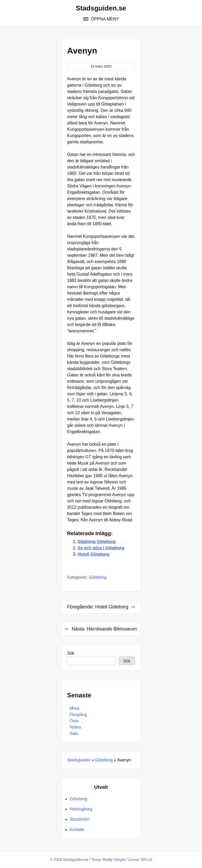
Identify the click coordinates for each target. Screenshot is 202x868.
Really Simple (114, 860)
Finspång (78, 715)
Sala (74, 733)
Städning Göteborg (97, 542)
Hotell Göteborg (94, 554)
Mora (74, 708)
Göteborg (98, 577)
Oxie (74, 721)
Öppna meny (104, 19)
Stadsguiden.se (101, 8)
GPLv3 (146, 860)
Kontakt (77, 830)
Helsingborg (81, 809)
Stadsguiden (79, 760)
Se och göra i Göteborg (101, 548)
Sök (71, 653)
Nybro (75, 727)
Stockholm (80, 819)
